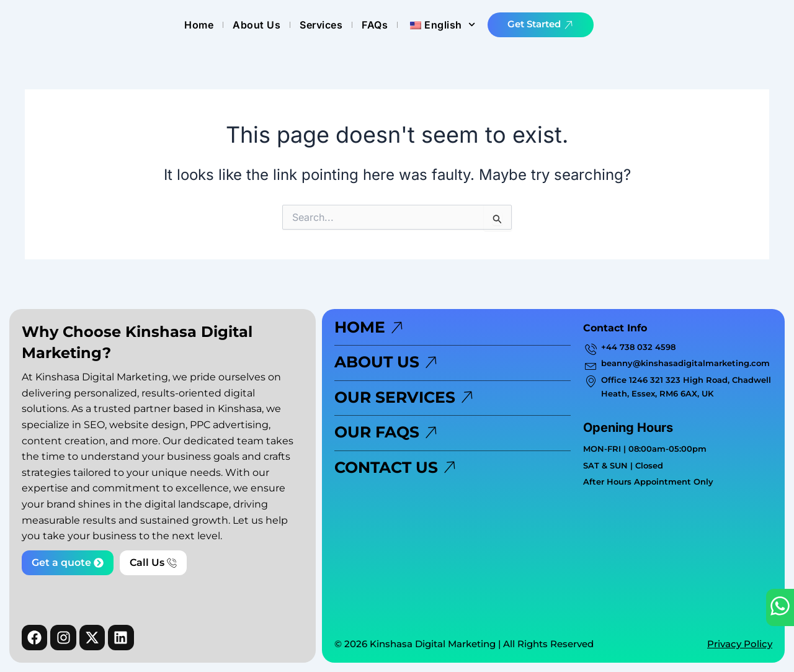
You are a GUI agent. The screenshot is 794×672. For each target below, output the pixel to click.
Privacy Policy (740, 644)
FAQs (509, 25)
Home (333, 25)
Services (455, 25)
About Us (390, 25)
